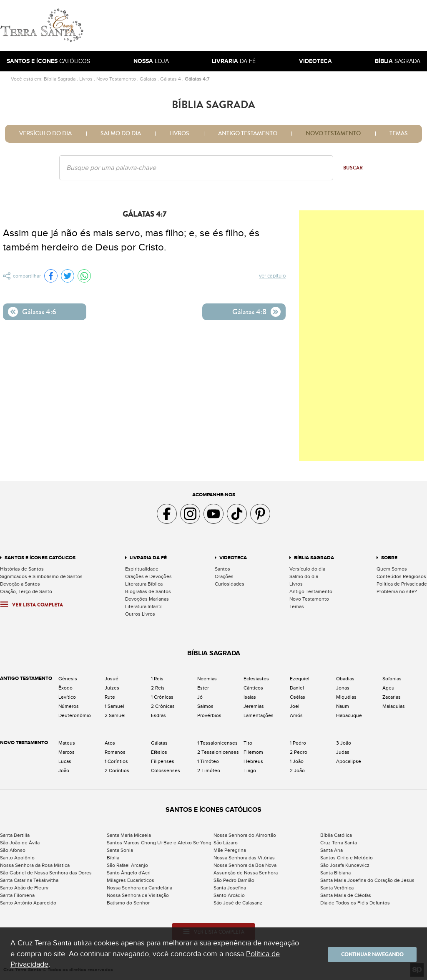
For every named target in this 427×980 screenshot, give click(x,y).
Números (69, 706)
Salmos (205, 706)
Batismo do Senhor (128, 903)
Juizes (112, 688)
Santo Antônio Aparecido (28, 903)
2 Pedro (299, 752)
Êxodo (65, 688)
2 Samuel (115, 715)
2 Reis (158, 688)
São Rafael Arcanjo (127, 865)
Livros (86, 79)
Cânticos (253, 688)
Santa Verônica (337, 888)
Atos (110, 743)
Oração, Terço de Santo (26, 591)
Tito (248, 743)
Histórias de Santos (22, 569)
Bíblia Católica (336, 835)
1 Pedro (298, 743)
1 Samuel (114, 706)
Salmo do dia (121, 134)
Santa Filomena (17, 895)
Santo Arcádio (229, 895)
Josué (112, 679)
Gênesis (68, 679)
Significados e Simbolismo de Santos (41, 576)
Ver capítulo (273, 276)
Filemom (253, 752)
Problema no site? (397, 591)
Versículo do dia (45, 134)
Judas (343, 752)
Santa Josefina (230, 888)
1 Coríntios (116, 761)
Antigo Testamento (248, 134)
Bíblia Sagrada (60, 79)
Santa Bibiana (335, 873)
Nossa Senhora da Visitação (138, 895)
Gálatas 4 (171, 79)
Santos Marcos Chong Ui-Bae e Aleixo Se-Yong (159, 843)
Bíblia (113, 858)
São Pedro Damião (234, 880)
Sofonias (392, 679)
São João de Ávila (20, 843)
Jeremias (254, 706)
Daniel (297, 688)
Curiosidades (230, 584)
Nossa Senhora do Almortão (245, 835)
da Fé (234, 61)
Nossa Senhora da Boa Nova (245, 865)
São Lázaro (226, 843)
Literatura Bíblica (144, 584)
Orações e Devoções (148, 576)
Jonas (343, 688)
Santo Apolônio (17, 858)
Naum (343, 706)
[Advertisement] (270, 25)
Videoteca (233, 558)
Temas (399, 134)
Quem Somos (392, 569)
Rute (110, 697)
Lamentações (259, 715)
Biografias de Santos (148, 591)
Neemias (207, 679)
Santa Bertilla (15, 835)
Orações (224, 576)
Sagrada (398, 61)
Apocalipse (349, 761)
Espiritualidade (142, 569)
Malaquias (394, 706)
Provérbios (209, 715)
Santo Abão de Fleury (24, 888)
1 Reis (157, 679)
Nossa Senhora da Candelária (139, 888)
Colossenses (166, 770)
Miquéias (346, 697)
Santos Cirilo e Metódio (347, 858)
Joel (295, 706)
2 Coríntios (117, 770)
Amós (296, 715)
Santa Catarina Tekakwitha (29, 880)
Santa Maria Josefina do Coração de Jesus (367, 880)
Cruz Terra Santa (339, 843)
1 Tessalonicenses (217, 743)
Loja (151, 61)
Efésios (159, 752)
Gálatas (148, 79)
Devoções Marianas (147, 599)
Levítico (67, 697)
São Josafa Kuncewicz (345, 865)
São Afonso (13, 850)
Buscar (353, 168)
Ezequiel (300, 679)
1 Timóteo (208, 761)
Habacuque (349, 715)
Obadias (345, 679)
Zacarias (392, 697)
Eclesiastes (256, 679)
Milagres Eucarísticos (131, 880)
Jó (200, 697)
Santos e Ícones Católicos (40, 558)
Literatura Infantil (144, 606)
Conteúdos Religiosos (401, 576)
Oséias (298, 697)
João (64, 770)
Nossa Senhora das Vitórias (244, 858)
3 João (344, 743)
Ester (203, 688)
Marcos (67, 752)
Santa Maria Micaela (129, 835)
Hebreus (253, 761)
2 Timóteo (209, 770)
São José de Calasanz (238, 903)
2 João (297, 770)
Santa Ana (332, 850)
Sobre (389, 558)
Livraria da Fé (148, 558)
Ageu (388, 688)
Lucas (65, 761)
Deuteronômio (75, 715)
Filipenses (163, 761)
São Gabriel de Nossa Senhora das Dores (46, 873)
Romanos (115, 752)
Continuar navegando (367, 954)
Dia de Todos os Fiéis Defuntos (355, 903)
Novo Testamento (116, 79)
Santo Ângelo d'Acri (129, 873)
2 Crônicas (163, 706)
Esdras (158, 715)
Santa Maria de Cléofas (346, 895)
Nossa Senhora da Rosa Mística (35, 865)
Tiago (250, 770)
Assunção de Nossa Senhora (246, 873)
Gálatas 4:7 (197, 79)
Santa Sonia (120, 850)
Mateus (67, 743)
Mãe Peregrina (230, 850)
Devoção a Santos (20, 584)
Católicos (48, 61)
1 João (297, 761)
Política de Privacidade (402, 584)
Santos (222, 569)
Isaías (250, 697)
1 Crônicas (162, 697)
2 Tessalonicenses (218, 752)
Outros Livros (140, 614)
